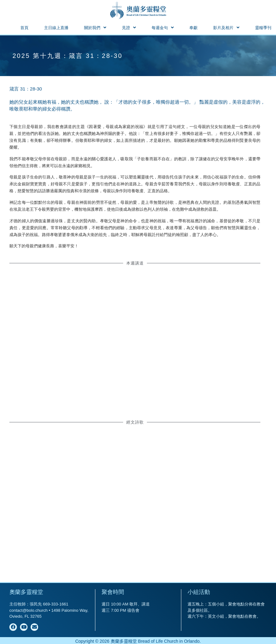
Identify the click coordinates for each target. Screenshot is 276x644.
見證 (129, 28)
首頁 (24, 28)
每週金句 (163, 28)
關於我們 (95, 28)
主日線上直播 (56, 28)
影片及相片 (226, 28)
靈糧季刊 (263, 28)
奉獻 (193, 28)
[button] (95, 28)
